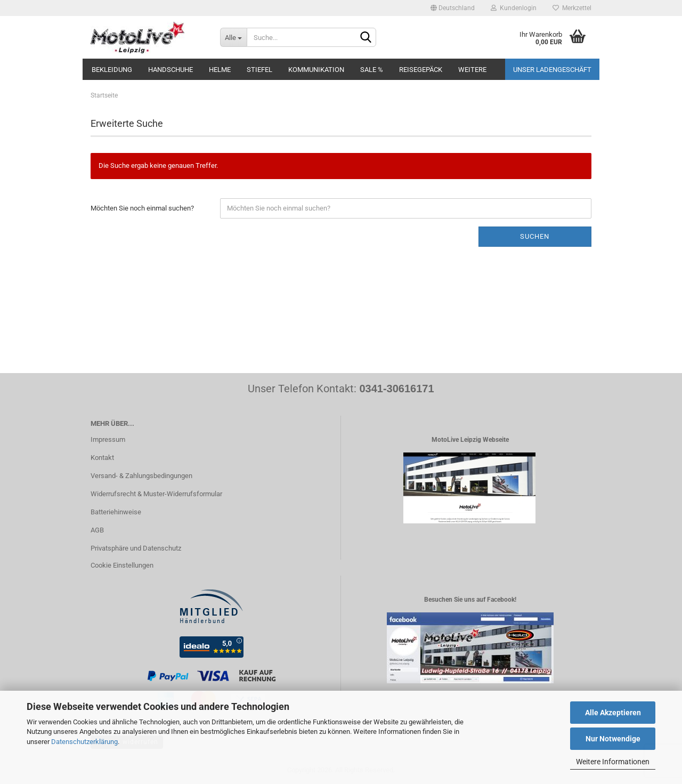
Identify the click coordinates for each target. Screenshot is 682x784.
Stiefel (259, 70)
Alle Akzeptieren (613, 713)
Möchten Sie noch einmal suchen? (142, 208)
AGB (97, 530)
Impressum (108, 439)
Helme (220, 70)
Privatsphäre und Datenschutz (136, 548)
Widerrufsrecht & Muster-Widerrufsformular (156, 494)
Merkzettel (572, 8)
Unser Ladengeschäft (552, 70)
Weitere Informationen (613, 762)
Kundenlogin (514, 8)
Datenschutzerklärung (84, 742)
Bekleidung (112, 70)
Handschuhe (170, 70)
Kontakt (102, 458)
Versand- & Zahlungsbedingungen (141, 476)
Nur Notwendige (613, 739)
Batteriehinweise (116, 512)
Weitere (472, 70)
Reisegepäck (421, 70)
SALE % (372, 70)
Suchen (535, 236)
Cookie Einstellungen (122, 565)
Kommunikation (316, 70)
